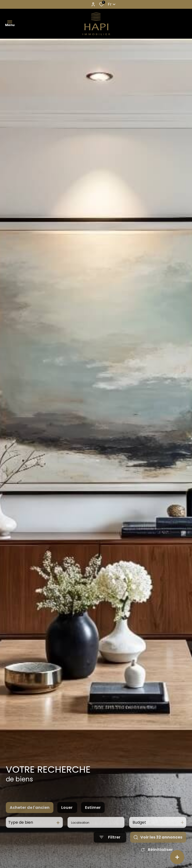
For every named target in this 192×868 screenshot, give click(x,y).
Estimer (93, 824)
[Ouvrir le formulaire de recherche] (110, 853)
